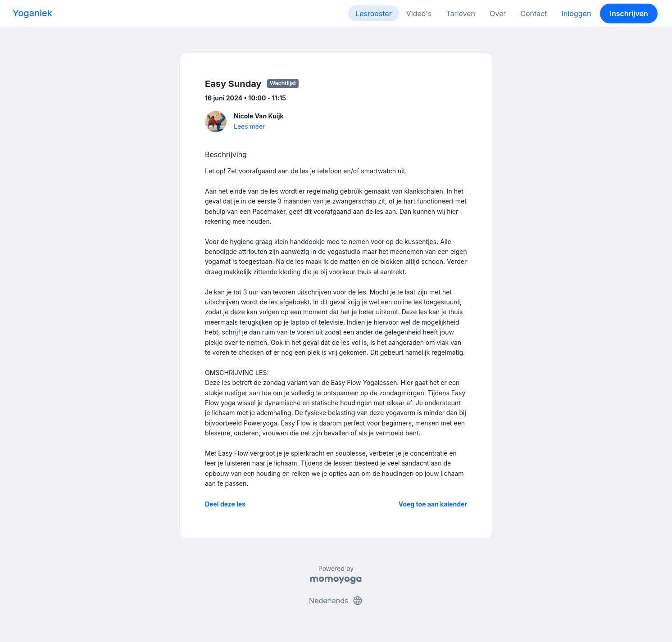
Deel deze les (225, 504)
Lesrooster (374, 14)
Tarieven (461, 14)
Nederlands (336, 601)
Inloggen (577, 14)
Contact (534, 14)
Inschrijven (629, 14)
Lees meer (249, 126)
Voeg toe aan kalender (433, 504)
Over (498, 14)
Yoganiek (32, 13)
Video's (419, 14)
